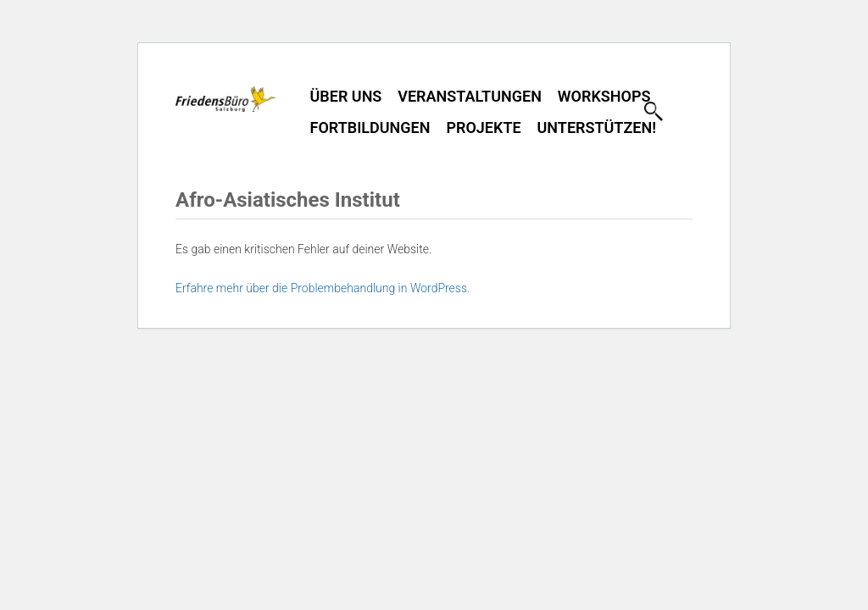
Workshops (604, 96)
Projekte (483, 128)
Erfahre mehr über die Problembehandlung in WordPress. (323, 288)
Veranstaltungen (470, 96)
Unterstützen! (597, 128)
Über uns (346, 96)
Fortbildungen (370, 128)
